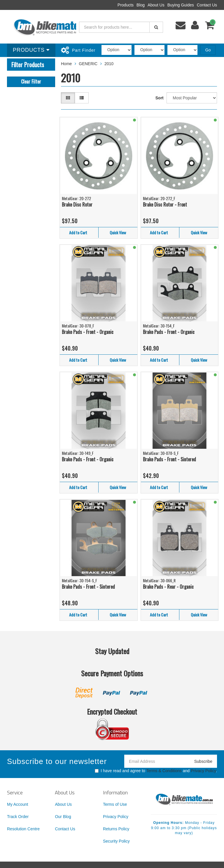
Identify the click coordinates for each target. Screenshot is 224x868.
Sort (160, 98)
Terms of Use (115, 804)
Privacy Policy (203, 771)
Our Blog (63, 817)
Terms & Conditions (164, 771)
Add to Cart (78, 232)
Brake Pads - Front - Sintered (169, 459)
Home (66, 64)
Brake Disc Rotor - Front (165, 205)
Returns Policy (116, 829)
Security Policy (116, 841)
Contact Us (207, 5)
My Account (17, 804)
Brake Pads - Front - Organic (88, 332)
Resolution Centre (23, 829)
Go (208, 50)
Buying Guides (181, 5)
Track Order (18, 817)
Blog (141, 5)
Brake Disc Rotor (77, 205)
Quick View (118, 232)
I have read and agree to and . (156, 771)
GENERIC (88, 64)
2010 (109, 64)
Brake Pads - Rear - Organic (168, 587)
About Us (156, 5)
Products (126, 5)
